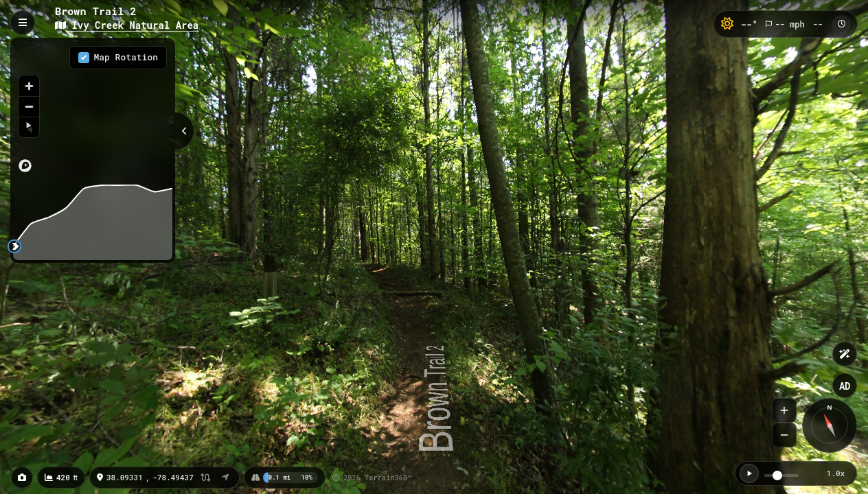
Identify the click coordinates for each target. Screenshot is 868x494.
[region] (93, 109)
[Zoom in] (29, 86)
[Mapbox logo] (25, 166)
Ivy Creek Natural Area (127, 25)
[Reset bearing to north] (29, 127)
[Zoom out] (29, 106)
